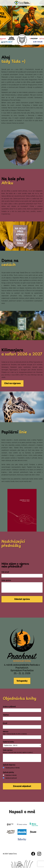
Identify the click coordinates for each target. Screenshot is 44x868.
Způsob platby (8, 772)
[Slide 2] (17, 45)
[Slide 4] (24, 45)
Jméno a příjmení (9, 707)
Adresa (15, 733)
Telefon (6, 715)
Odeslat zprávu (22, 599)
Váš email (5, 572)
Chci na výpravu (12, 383)
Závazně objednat (22, 786)
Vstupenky (22, 681)
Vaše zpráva (6, 580)
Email (5, 723)
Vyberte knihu (8, 742)
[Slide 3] (20, 45)
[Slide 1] (13, 45)
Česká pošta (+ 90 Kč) (13, 768)
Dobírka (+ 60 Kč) (11, 775)
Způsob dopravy (9, 765)
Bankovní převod (11, 778)
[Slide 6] (31, 45)
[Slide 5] (27, 45)
